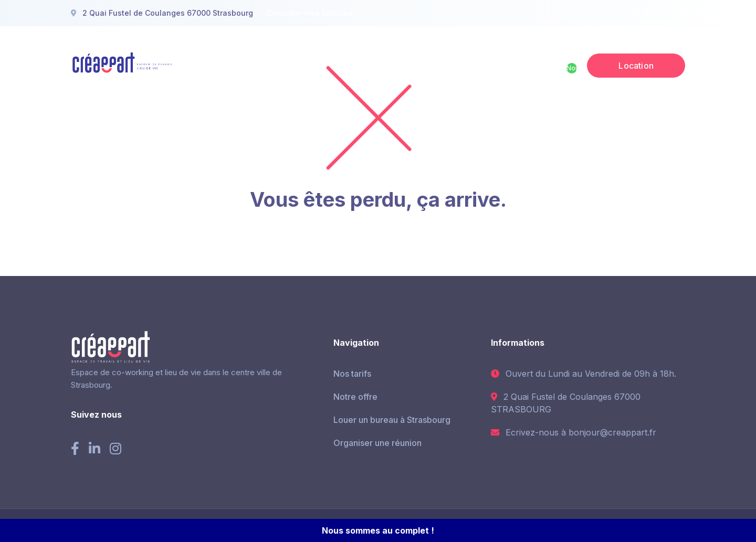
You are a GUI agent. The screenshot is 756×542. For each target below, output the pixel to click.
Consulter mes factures (310, 13)
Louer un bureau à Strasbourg (392, 420)
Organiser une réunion (377, 443)
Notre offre (355, 397)
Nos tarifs (352, 374)
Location (636, 66)
